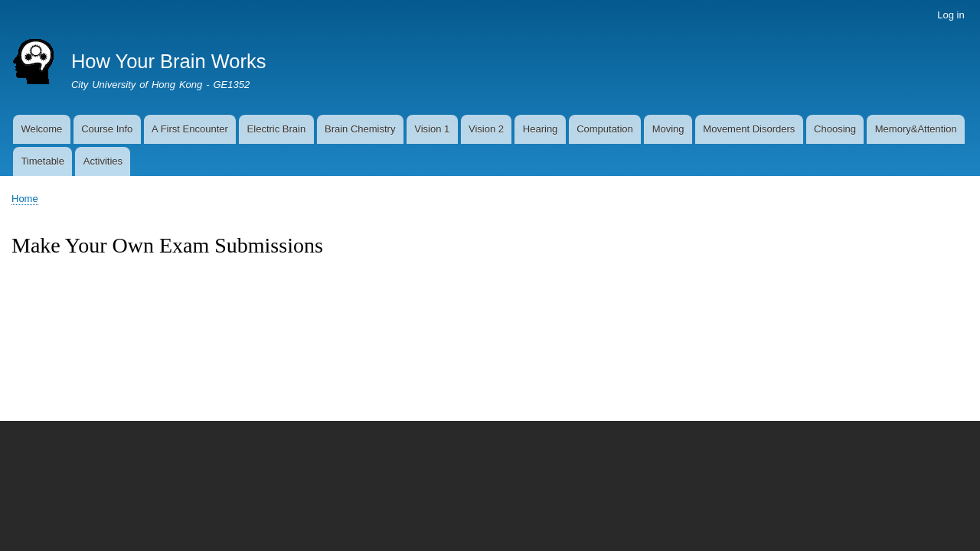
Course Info (107, 129)
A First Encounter (190, 129)
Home (25, 199)
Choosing (835, 129)
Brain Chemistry (360, 129)
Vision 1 (432, 129)
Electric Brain (277, 129)
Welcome (41, 129)
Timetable (42, 161)
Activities (103, 161)
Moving (668, 129)
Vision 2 (486, 129)
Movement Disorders (749, 129)
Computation (605, 129)
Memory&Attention (916, 129)
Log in (951, 15)
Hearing (541, 129)
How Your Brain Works (168, 61)
